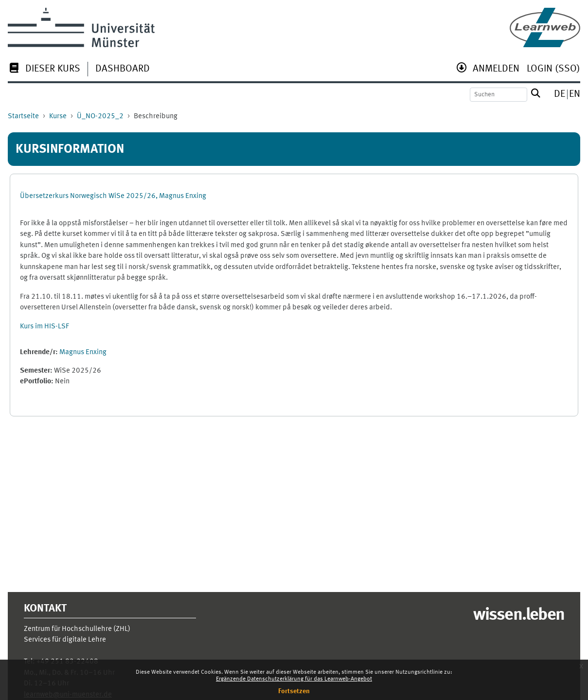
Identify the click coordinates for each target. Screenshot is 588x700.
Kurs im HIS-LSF (45, 327)
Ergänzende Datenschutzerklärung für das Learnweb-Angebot (294, 679)
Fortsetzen (294, 691)
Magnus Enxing (83, 352)
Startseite (23, 117)
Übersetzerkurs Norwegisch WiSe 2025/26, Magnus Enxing (113, 196)
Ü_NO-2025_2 (100, 117)
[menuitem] (44, 70)
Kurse (58, 117)
